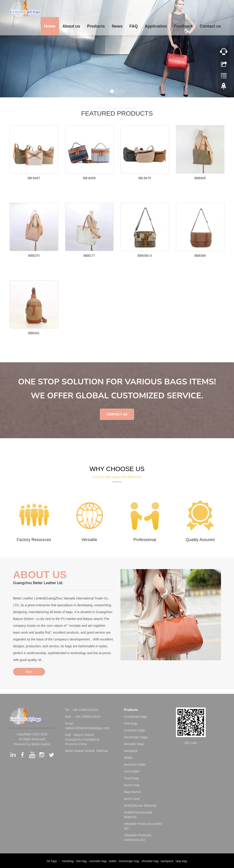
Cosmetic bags (134, 730)
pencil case (132, 799)
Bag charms (132, 792)
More (29, 672)
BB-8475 (145, 178)
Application (156, 26)
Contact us (210, 26)
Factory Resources (34, 540)
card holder (132, 771)
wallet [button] (113, 861)
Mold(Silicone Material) (140, 806)
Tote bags (131, 723)
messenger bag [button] (129, 861)
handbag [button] (68, 861)
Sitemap (102, 751)
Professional (145, 540)
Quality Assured (200, 540)
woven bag (132, 785)
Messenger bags (136, 737)
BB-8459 (89, 178)
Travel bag (131, 778)
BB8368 (200, 256)
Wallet (128, 758)
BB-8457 (34, 178)
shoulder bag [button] (150, 861)
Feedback (183, 26)
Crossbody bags (135, 717)
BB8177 (89, 256)
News (117, 26)
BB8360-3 (145, 256)
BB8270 (34, 256)
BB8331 (34, 333)
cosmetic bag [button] (98, 861)
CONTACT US (117, 414)
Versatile (89, 540)
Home (50, 26)
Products (96, 26)
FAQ (134, 26)
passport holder (135, 764)
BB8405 (200, 178)
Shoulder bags (134, 744)
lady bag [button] (181, 861)
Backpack (131, 751)
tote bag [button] (81, 861)
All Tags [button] (52, 861)
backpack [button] (167, 861)
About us (71, 26)
